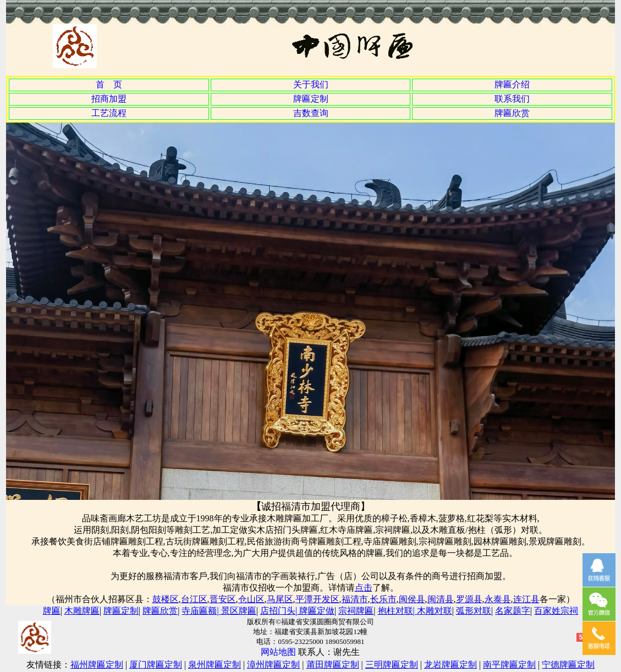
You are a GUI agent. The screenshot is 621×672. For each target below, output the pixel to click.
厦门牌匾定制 (156, 665)
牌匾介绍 (512, 84)
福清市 (355, 599)
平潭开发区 (317, 599)
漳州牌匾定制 (273, 665)
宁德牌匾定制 (568, 665)
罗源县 (469, 599)
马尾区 (280, 599)
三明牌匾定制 (392, 665)
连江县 (526, 599)
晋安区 (223, 599)
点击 (364, 588)
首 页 (109, 84)
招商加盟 (109, 99)
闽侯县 (412, 599)
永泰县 (498, 599)
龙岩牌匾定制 (450, 665)
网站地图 (278, 652)
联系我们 (512, 99)
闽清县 (441, 599)
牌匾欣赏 (512, 113)
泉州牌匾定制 (215, 665)
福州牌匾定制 (97, 665)
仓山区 (251, 599)
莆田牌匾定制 (333, 665)
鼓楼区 (166, 599)
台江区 (194, 599)
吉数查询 (311, 113)
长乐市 (383, 599)
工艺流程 (109, 113)
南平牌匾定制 (509, 665)
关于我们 (311, 84)
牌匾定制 (311, 99)
